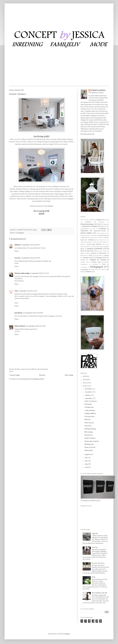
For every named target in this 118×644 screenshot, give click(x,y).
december (88, 389)
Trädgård (93, 260)
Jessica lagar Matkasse (95, 244)
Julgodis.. (95, 533)
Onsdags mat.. (89, 407)
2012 (85, 386)
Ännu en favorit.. (90, 447)
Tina (16, 291)
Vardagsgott (20, 233)
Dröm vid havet (20, 326)
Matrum (94, 253)
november (89, 392)
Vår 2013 (102, 270)
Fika (102, 226)
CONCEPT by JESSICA (98, 90)
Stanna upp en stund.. (92, 441)
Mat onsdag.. (89, 432)
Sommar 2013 (88, 258)
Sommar (106, 255)
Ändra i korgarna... (91, 401)
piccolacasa (18, 313)
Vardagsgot (84, 267)
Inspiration (84, 231)
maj (86, 464)
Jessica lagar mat (102, 233)
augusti (87, 454)
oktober (88, 395)
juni (86, 461)
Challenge (106, 224)
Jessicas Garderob (95, 249)
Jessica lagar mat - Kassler (95, 238)
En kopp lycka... (90, 417)
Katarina (17, 245)
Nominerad (88, 435)
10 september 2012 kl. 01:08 (33, 313)
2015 (87, 220)
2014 (82, 220)
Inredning (102, 229)
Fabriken (86, 226)
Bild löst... (88, 420)
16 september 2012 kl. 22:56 (36, 326)
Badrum (107, 220)
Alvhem (50, 206)
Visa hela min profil (87, 134)
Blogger (67, 634)
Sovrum (83, 260)
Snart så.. (95, 547)
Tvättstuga (95, 264)
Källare (83, 253)
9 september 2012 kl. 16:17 (28, 291)
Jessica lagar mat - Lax (103, 240)
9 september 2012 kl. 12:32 (40, 273)
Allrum (92, 220)
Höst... (94, 577)
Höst (94, 229)
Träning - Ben (85, 262)
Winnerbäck (89, 450)
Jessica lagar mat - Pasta (89, 242)
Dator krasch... (89, 423)
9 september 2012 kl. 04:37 (31, 245)
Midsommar (103, 253)
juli (86, 458)
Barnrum (88, 222)
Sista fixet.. (88, 426)
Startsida (42, 375)
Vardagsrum (84, 270)
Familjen (95, 226)
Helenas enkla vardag (22, 273)
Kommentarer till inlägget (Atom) (33, 379)
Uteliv (104, 264)
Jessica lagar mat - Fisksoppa (88, 235)
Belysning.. (88, 404)
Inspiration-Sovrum (100, 231)
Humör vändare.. (90, 438)
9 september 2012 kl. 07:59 (31, 258)
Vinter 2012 (94, 270)
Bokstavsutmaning (87, 224)
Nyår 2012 (83, 255)
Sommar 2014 (101, 258)
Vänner (89, 272)
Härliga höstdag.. (90, 429)
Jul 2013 (90, 251)
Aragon (99, 220)
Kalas (105, 251)
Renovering (98, 255)
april (87, 467)
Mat (88, 253)
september (89, 398)
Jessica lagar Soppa (97, 247)
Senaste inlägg (15, 375)
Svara (16, 251)
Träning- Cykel (96, 262)
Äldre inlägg (69, 375)
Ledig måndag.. (90, 410)
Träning (103, 260)
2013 (85, 383)
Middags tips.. (89, 444)
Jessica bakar (86, 233)
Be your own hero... (99, 563)
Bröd (99, 224)
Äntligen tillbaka (90, 413)
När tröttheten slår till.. (100, 593)
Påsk (90, 255)
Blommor (102, 222)
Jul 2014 (99, 251)
